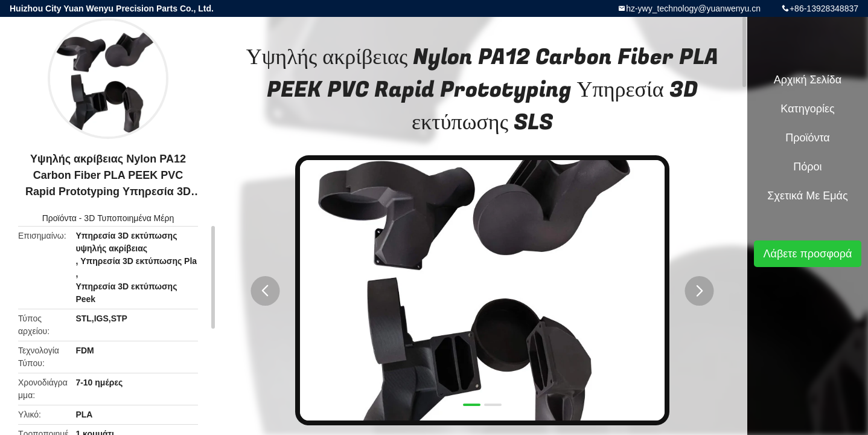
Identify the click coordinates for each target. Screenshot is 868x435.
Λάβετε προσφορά (807, 254)
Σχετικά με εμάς (807, 196)
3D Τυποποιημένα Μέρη (129, 218)
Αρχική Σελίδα (808, 80)
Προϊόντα (59, 218)
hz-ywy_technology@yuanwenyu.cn (693, 8)
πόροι (807, 167)
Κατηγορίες (807, 109)
